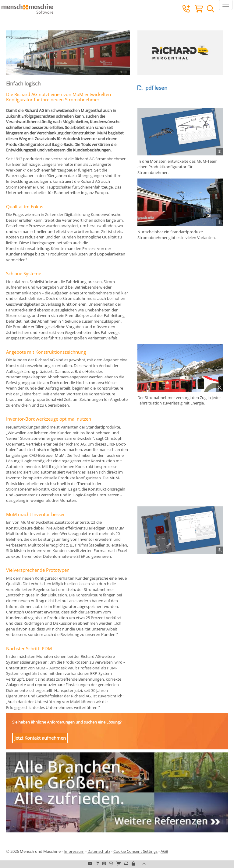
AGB (164, 851)
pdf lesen (152, 88)
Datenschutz (99, 851)
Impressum (74, 851)
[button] (133, 863)
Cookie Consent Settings (135, 851)
